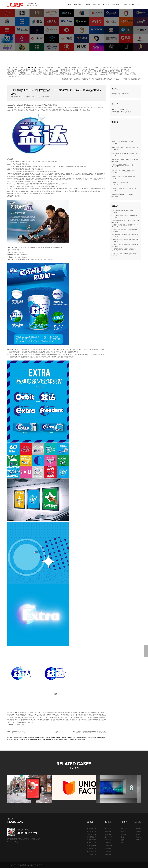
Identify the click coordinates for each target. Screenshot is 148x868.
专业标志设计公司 (131, 75)
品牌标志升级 (113, 73)
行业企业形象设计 (75, 69)
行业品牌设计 (129, 67)
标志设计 (34, 71)
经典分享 (41, 67)
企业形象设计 (63, 69)
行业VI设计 (96, 67)
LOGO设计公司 (25, 69)
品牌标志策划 (60, 75)
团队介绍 (138, 831)
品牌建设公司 (71, 75)
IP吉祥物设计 (24, 73)
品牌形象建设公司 (24, 75)
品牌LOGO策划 (48, 75)
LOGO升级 (103, 73)
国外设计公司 (110, 71)
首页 (71, 79)
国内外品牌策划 (23, 71)
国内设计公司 (99, 71)
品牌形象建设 (104, 75)
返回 (57, 732)
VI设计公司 (87, 67)
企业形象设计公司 (104, 69)
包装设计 (127, 71)
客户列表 (138, 834)
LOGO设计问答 (124, 109)
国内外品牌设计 (12, 69)
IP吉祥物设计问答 (126, 112)
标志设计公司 (43, 71)
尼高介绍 (138, 828)
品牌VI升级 (124, 73)
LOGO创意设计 (116, 94)
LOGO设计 (50, 67)
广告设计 (76, 71)
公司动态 (123, 834)
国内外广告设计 (87, 71)
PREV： (16, 732)
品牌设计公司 (118, 67)
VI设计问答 (115, 109)
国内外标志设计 (66, 71)
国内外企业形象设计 (90, 69)
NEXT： (89, 732)
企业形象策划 (37, 75)
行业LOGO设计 (37, 69)
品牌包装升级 (12, 75)
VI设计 (23, 67)
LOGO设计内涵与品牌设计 (45, 105)
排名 (32, 73)
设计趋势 (59, 67)
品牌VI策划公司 (92, 73)
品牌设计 (67, 67)
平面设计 (119, 71)
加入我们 (138, 840)
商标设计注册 (77, 67)
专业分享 (123, 828)
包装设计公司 (53, 73)
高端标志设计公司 (13, 77)
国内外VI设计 (107, 67)
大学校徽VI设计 (41, 73)
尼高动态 (16, 67)
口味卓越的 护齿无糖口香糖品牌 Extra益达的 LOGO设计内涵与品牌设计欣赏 (116, 79)
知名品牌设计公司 (92, 75)
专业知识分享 (32, 67)
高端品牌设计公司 (79, 73)
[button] (144, 789)
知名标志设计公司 (117, 75)
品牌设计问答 (115, 112)
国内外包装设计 (12, 73)
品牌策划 (115, 69)
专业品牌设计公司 (65, 73)
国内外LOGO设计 (50, 69)
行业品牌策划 (12, 71)
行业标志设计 (54, 71)
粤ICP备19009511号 (39, 865)
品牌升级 (133, 73)
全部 (9, 67)
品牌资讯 (77, 79)
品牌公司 (81, 75)
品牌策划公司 (125, 69)
